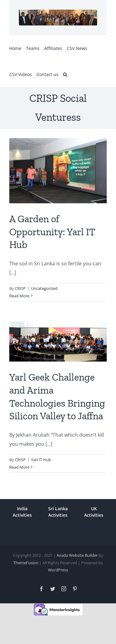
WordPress (58, 570)
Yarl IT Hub (41, 460)
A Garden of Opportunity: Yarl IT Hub (52, 232)
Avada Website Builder (77, 555)
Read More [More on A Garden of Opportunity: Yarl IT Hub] (19, 296)
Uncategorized (44, 288)
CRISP (20, 288)
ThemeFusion (26, 563)
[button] (65, 74)
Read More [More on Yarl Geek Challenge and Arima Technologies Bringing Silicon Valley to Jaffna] (19, 467)
